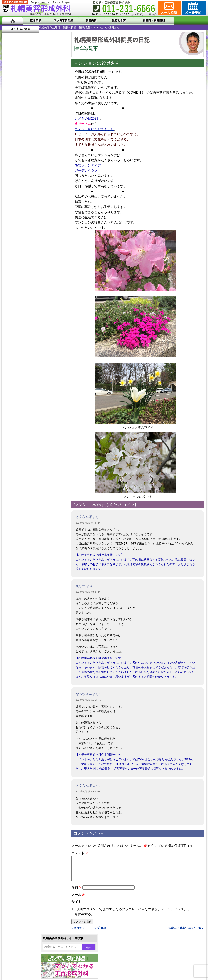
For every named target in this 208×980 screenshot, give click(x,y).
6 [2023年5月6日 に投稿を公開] (56, 127)
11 (34, 190)
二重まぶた (23, 379)
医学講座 (48, 28)
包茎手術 (22, 452)
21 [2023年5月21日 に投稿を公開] (9, 146)
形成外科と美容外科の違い (27, 511)
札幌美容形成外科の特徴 (26, 504)
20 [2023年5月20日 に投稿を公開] (56, 139)
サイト (76, 907)
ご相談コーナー (169, 8)
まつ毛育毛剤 (25, 445)
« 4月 (9, 159)
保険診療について (22, 533)
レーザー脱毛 (25, 416)
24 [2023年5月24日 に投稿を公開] (33, 146)
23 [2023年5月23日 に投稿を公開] (25, 146)
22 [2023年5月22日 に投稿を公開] (17, 146)
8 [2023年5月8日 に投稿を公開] (17, 133)
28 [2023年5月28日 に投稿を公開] (9, 152)
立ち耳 (20, 408)
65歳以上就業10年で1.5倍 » (186, 933)
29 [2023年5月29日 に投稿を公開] (17, 152)
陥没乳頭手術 (25, 365)
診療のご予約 (193, 8)
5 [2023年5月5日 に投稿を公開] (48, 127)
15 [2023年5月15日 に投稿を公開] (17, 139)
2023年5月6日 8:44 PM (88, 523)
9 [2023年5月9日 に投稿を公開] (25, 133)
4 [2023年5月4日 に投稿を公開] (40, 127)
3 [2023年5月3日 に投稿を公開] (33, 127)
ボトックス (23, 474)
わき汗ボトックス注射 (30, 401)
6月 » (19, 159)
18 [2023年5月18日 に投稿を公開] (40, 139)
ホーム (12, 21)
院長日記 (35, 21)
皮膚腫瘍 (22, 460)
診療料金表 (114, 21)
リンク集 (16, 548)
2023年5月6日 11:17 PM (88, 700)
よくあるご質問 (187, 21)
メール (78, 900)
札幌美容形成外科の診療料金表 (30, 526)
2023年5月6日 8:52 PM (88, 592)
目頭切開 (22, 467)
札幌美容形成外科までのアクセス (32, 519)
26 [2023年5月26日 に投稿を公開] (48, 146)
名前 (76, 892)
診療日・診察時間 (149, 21)
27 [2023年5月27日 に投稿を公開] (56, 146)
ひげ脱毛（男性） (27, 430)
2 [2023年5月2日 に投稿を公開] (25, 127)
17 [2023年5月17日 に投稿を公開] (33, 139)
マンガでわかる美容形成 (61, 21)
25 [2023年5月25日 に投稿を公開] (40, 146)
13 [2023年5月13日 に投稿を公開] (56, 133)
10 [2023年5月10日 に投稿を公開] (33, 133)
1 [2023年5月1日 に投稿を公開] (17, 127)
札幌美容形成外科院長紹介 (27, 540)
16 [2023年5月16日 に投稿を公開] (25, 139)
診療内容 (88, 21)
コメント (80, 853)
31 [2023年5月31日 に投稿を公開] (33, 152)
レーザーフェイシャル (30, 423)
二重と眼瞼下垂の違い (25, 387)
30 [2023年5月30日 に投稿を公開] (25, 152)
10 (30, 190)
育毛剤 (20, 438)
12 (38, 190)
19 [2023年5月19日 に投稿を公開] (48, 139)
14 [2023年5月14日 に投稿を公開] (9, 139)
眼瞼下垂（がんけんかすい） (35, 357)
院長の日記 (33, 28)
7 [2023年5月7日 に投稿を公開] (9, 133)
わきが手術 (31, 394)
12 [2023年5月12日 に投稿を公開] (48, 133)
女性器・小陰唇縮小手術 (32, 372)
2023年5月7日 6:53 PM (88, 792)
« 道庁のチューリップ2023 (89, 933)
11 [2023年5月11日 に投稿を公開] (40, 133)
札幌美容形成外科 (13, 28)
